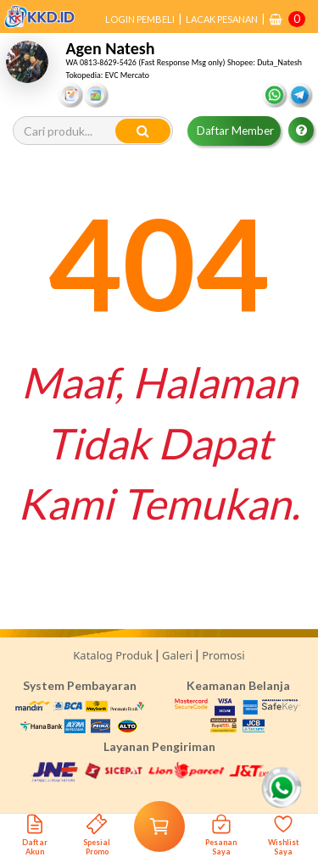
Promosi (223, 655)
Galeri (177, 655)
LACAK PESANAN (222, 19)
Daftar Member (235, 131)
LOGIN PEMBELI (140, 19)
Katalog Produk (113, 655)
